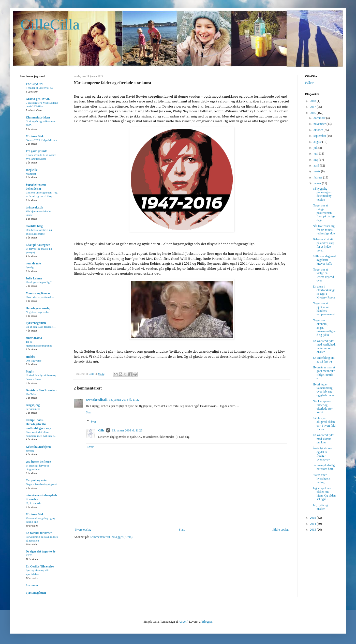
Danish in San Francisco (41, 390)
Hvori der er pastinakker (40, 297)
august (318, 142)
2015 (313, 518)
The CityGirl (34, 84)
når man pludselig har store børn (324, 467)
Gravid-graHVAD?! (39, 99)
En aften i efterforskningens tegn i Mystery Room (324, 292)
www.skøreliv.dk (97, 400)
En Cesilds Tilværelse (40, 566)
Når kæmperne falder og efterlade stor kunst (323, 407)
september (320, 136)
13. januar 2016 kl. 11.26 (127, 430)
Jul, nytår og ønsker (320, 507)
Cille (101, 430)
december (320, 118)
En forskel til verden (39, 533)
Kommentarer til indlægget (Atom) (111, 537)
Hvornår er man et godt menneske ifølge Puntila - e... (324, 373)
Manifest (31, 174)
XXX (29, 555)
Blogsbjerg (33, 405)
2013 (313, 530)
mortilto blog (34, 226)
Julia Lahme (34, 278)
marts (317, 171)
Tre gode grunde (36, 151)
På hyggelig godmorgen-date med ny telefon (322, 194)
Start (182, 530)
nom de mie (33, 263)
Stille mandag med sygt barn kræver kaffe (324, 260)
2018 (313, 101)
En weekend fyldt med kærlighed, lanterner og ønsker (324, 346)
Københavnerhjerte (39, 447)
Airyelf (183, 622)
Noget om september (38, 312)
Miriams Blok (35, 136)
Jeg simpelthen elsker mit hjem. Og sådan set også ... (324, 494)
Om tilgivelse (34, 361)
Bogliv (30, 371)
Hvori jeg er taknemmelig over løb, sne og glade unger (324, 390)
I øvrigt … (32, 267)
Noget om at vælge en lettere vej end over (323, 275)
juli (316, 148)
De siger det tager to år (41, 551)
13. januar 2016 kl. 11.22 (124, 400)
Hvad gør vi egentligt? (39, 282)
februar (318, 177)
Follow (309, 83)
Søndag (30, 451)
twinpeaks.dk (34, 207)
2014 (313, 524)
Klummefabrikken (38, 117)
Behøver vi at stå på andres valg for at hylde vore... (323, 245)
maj (316, 160)
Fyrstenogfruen (36, 323)
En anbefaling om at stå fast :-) (324, 360)
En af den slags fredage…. (41, 327)
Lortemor (32, 585)
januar (318, 183)
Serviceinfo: (33, 409)
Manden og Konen (38, 293)
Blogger (207, 622)
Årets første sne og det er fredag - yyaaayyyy (322, 454)
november (320, 124)
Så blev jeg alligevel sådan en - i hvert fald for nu (324, 424)
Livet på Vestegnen (38, 245)
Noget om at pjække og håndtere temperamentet (324, 309)
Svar (89, 412)
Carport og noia (36, 480)
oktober (319, 130)
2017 (313, 107)
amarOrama (34, 338)
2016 (313, 113)
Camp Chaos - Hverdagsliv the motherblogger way (38, 424)
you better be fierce (38, 462)
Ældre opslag (280, 530)
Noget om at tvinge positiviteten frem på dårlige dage (324, 213)
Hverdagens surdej (38, 308)
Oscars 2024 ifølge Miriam (41, 140)
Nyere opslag (83, 530)
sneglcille (32, 170)
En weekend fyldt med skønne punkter (324, 439)
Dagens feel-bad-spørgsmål (42, 484)
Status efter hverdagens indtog (322, 479)
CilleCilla (50, 24)
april (317, 166)
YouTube (31, 394)
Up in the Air (33, 503)
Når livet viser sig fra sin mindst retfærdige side (324, 230)
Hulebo (30, 357)
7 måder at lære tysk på (39, 88)
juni (316, 154)
